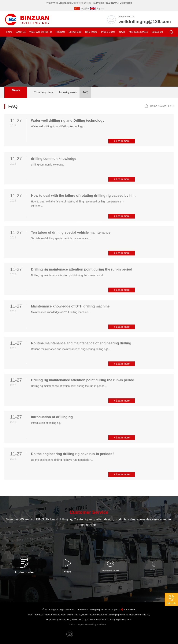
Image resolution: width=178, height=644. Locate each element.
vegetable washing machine (92, 625)
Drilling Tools (75, 32)
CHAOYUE (130, 610)
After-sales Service (138, 32)
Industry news (68, 92)
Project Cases (108, 32)
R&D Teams (91, 32)
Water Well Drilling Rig (59, 3)
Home (9, 32)
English (97, 9)
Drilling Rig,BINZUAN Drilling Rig (114, 3)
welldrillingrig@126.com (145, 21)
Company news (44, 92)
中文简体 (82, 9)
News (122, 32)
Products (60, 32)
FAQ (85, 92)
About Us (21, 32)
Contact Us (157, 32)
